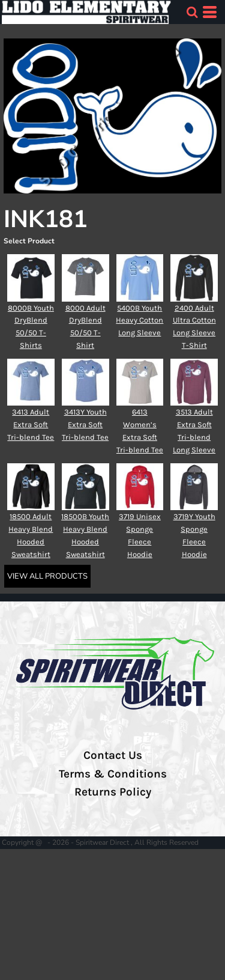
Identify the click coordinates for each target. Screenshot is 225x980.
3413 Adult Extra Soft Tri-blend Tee (31, 425)
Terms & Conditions (113, 774)
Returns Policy (113, 792)
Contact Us (113, 755)
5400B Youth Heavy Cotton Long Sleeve (139, 321)
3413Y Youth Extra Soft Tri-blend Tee (85, 425)
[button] (192, 12)
